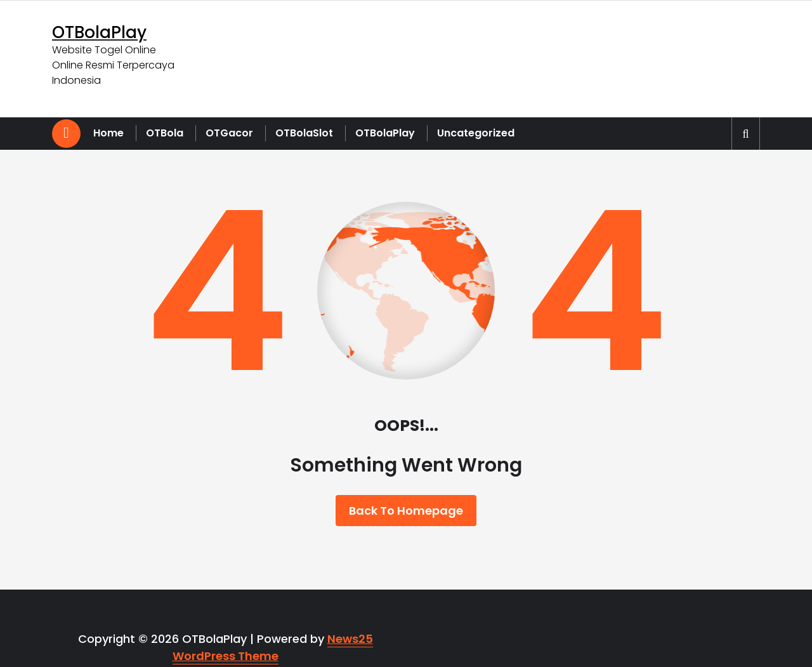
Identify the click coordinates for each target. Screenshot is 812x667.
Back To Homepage (406, 511)
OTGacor (229, 133)
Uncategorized (476, 133)
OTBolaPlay (385, 133)
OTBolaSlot (304, 133)
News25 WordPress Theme (273, 647)
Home (108, 133)
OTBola (165, 133)
